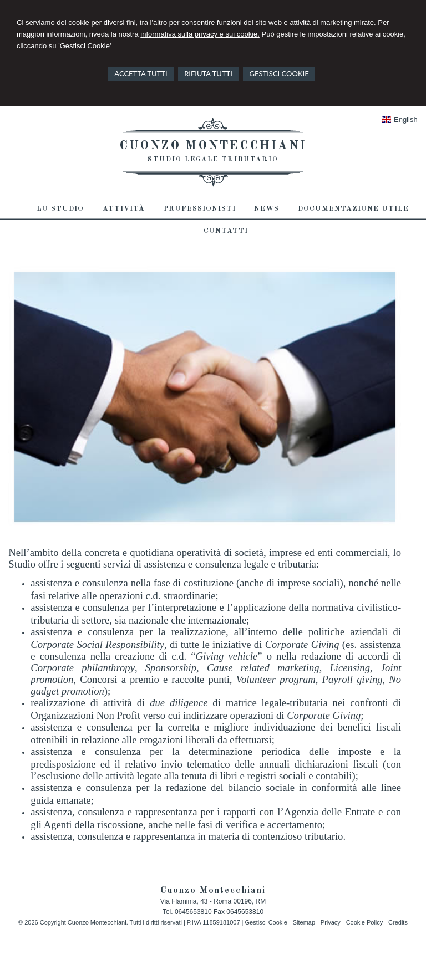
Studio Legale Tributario (213, 160)
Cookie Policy (365, 922)
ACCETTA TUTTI (141, 74)
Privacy (331, 922)
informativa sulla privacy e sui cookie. (200, 34)
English (400, 119)
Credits (398, 922)
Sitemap (304, 922)
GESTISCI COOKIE (279, 74)
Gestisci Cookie (266, 922)
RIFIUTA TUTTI (208, 74)
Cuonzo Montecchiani (213, 146)
